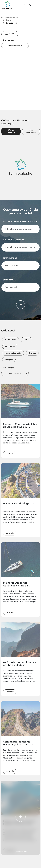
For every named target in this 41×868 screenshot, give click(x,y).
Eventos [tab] (32, 353)
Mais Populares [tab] (31, 131)
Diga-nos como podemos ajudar (20, 222)
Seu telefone (10, 258)
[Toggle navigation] (37, 5)
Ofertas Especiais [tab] (11, 131)
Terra (8, 20)
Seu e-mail (8, 280)
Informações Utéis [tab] (13, 353)
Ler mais (10, 454)
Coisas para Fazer (10, 17)
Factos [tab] (26, 340)
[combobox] (15, 46)
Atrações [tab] (9, 360)
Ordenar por (9, 40)
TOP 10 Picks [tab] (11, 340)
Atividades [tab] (10, 346)
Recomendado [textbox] (15, 46)
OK (21, 305)
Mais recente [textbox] (15, 373)
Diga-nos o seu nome (14, 240)
